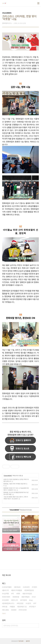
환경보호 (18, 587)
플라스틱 (6, 590)
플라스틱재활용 (17, 590)
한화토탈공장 (30, 590)
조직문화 (24, 600)
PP (35, 603)
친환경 (14, 610)
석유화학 (6, 600)
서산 (34, 597)
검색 (37, 626)
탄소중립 (6, 610)
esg (31, 600)
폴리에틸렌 (26, 597)
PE (13, 594)
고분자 (29, 603)
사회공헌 (27, 587)
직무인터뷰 (23, 610)
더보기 (4, 613)
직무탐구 (33, 607)
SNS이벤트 (7, 597)
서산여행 (6, 594)
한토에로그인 (22, 607)
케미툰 (5, 607)
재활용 (13, 607)
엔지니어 (15, 600)
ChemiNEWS (8, 475)
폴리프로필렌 (28, 594)
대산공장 (21, 603)
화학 (19, 594)
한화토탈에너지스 (9, 603)
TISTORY (21, 641)
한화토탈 (16, 597)
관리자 (28, 641)
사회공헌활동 (7, 587)
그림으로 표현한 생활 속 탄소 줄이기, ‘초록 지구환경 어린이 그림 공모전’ (16, 498)
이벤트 (35, 587)
